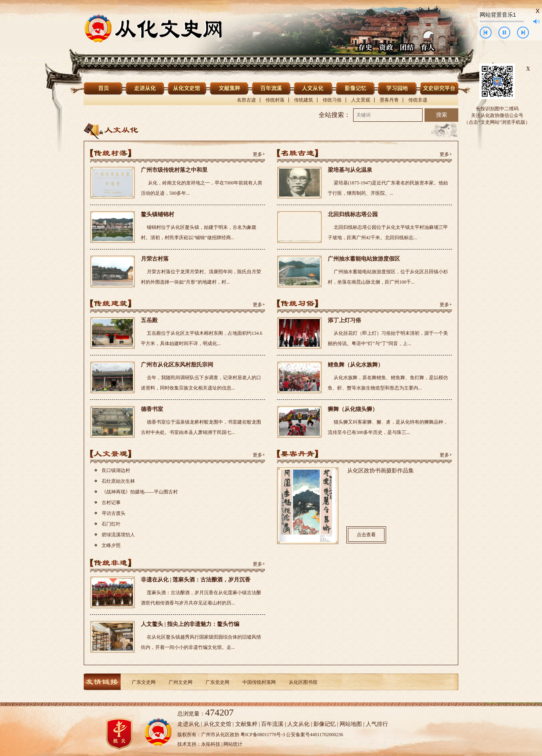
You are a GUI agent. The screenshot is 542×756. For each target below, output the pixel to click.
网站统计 (233, 744)
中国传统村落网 (259, 682)
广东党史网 (217, 682)
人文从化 (298, 724)
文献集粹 (246, 724)
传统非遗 (418, 100)
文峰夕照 (111, 545)
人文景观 (361, 100)
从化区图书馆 (303, 682)
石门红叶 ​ (112, 524)
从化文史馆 (217, 724)
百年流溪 (272, 724)
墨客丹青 (389, 100)
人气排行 (377, 724)
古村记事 (111, 503)
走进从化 (188, 724)
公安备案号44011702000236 (315, 735)
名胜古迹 (246, 100)
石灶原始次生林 (118, 481)
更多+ (259, 154)
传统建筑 (304, 100)
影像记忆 (325, 724)
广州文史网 (181, 682)
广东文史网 (144, 682)
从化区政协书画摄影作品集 (381, 471)
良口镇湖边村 (116, 470)
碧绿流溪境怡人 (118, 535)
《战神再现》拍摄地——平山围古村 (140, 492)
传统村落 (275, 100)
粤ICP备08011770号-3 (263, 735)
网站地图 (351, 724)
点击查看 (366, 535)
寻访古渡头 (113, 513)
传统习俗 (332, 100)
